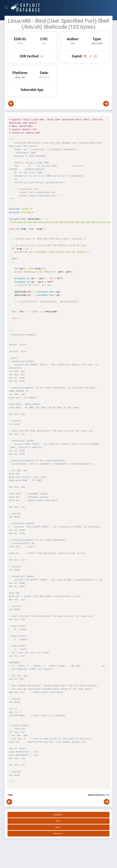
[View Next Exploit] (106, 104)
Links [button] (58, 821)
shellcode (97, 44)
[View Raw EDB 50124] (96, 56)
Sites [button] (58, 827)
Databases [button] (58, 815)
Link (108, 795)
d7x (73, 44)
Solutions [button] (58, 834)
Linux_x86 (20, 77)
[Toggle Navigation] (7, 7)
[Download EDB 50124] (86, 56)
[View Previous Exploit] (11, 104)
